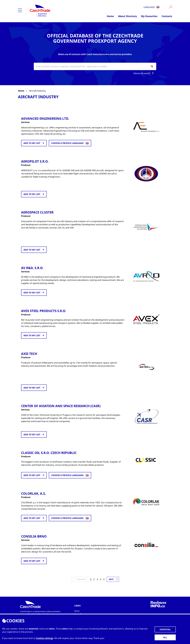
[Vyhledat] (170, 7)
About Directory (127, 16)
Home (110, 16)
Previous (81, 579)
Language (152, 7)
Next (111, 579)
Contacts (167, 16)
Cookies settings (45, 638)
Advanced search (144, 73)
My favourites (149, 16)
